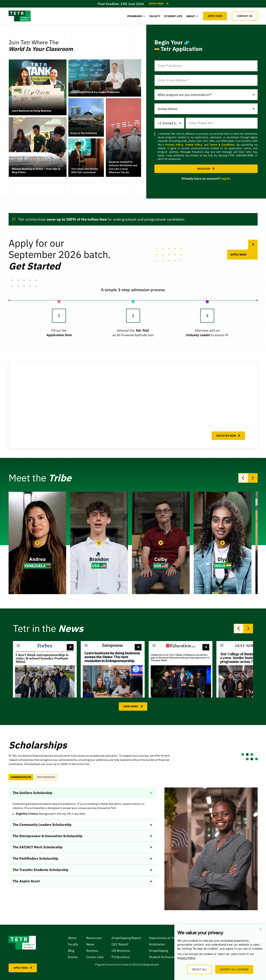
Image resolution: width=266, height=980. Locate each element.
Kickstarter (157, 944)
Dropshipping (159, 951)
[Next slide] (253, 478)
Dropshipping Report (126, 938)
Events (73, 957)
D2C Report (120, 944)
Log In (226, 178)
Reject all (200, 969)
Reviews (92, 951)
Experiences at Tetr (163, 938)
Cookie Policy (194, 145)
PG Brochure (121, 957)
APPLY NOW (215, 16)
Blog (71, 951)
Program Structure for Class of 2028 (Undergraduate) (127, 965)
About (72, 938)
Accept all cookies (234, 969)
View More (133, 706)
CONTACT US (245, 16)
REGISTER (206, 169)
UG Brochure (121, 951)
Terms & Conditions (222, 145)
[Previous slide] (243, 478)
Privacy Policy (174, 145)
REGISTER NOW (228, 436)
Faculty (73, 944)
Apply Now (159, 4)
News (90, 944)
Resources (94, 938)
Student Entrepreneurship (168, 957)
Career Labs (95, 957)
